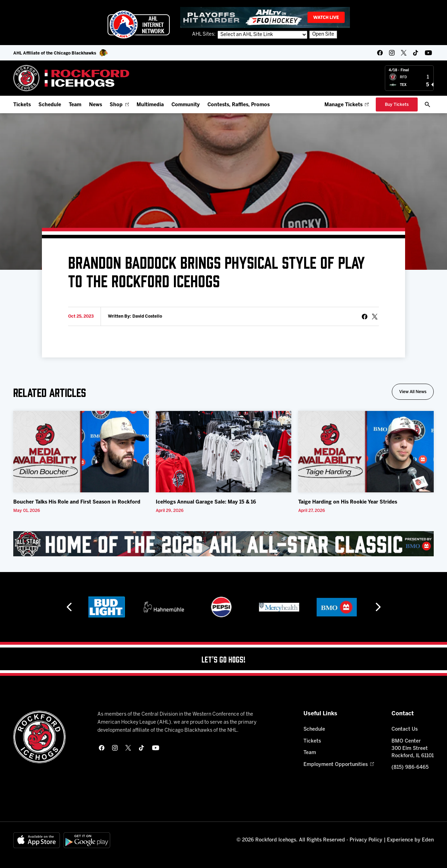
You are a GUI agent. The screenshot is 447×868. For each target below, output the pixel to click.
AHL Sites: (204, 35)
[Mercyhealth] (281, 607)
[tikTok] (416, 53)
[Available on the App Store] (37, 841)
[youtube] (428, 53)
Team (75, 105)
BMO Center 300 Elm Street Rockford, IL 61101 (413, 749)
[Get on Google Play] (87, 841)
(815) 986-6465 (410, 768)
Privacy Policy (366, 840)
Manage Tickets (347, 105)
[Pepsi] (223, 607)
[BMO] (339, 607)
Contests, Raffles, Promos (239, 105)
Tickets (22, 105)
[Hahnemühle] (166, 607)
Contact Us (405, 729)
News (96, 105)
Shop (119, 105)
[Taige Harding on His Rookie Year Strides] (366, 452)
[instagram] (392, 53)
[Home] (71, 78)
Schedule (50, 105)
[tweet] (375, 317)
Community (186, 105)
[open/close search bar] (427, 104)
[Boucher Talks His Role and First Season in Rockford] (81, 452)
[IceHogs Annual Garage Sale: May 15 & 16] (223, 452)
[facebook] (380, 53)
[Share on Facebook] (365, 317)
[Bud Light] (108, 607)
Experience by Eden (410, 840)
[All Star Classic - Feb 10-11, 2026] (223, 544)
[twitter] (404, 53)
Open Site (323, 35)
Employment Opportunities (339, 765)
